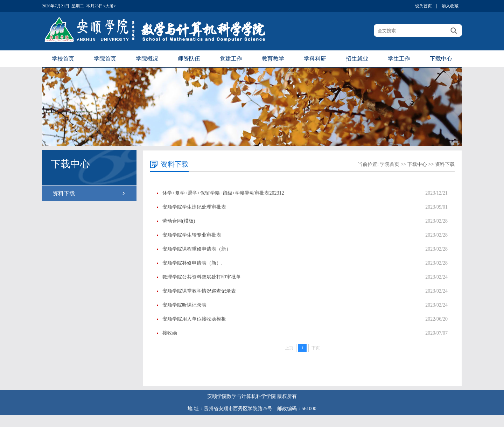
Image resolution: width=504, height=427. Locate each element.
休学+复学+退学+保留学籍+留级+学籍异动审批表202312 (223, 193)
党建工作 (231, 59)
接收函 (170, 333)
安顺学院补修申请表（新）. (192, 263)
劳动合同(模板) (179, 221)
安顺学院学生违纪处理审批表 (194, 207)
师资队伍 (189, 59)
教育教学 (273, 59)
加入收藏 (450, 6)
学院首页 (105, 59)
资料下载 (64, 193)
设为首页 (423, 6)
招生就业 (357, 59)
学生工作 (399, 59)
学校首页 (63, 59)
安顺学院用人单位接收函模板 (194, 319)
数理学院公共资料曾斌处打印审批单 (202, 277)
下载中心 (441, 59)
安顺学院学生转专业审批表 (192, 235)
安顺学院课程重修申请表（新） (197, 249)
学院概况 (147, 59)
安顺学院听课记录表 (184, 305)
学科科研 (315, 59)
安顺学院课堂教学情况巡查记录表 (199, 291)
